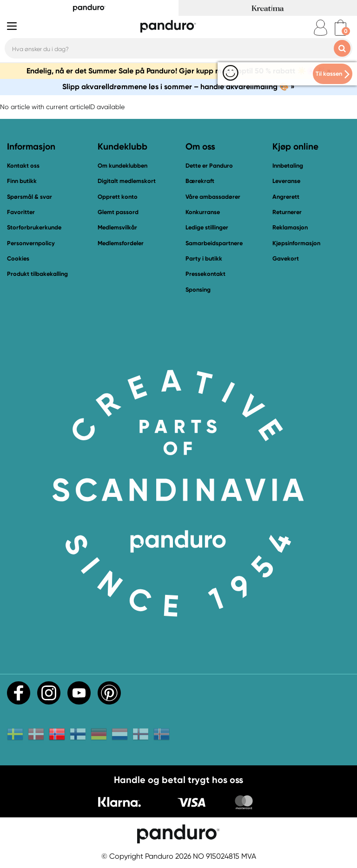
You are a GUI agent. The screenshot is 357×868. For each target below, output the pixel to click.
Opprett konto (118, 197)
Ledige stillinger (207, 227)
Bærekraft (200, 181)
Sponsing (198, 290)
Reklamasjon (290, 227)
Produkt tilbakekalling (37, 274)
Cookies (18, 259)
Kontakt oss (23, 166)
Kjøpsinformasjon (296, 243)
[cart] (340, 28)
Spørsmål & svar (30, 197)
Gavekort (286, 258)
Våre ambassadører (213, 197)
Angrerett (286, 197)
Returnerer (287, 212)
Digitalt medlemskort (127, 181)
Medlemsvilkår (117, 227)
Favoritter (21, 212)
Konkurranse (203, 212)
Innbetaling (288, 166)
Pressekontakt (205, 274)
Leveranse (286, 181)
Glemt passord (118, 212)
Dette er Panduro (209, 166)
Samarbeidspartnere (214, 243)
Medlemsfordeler (121, 243)
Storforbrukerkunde (34, 227)
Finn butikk (22, 181)
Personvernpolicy (31, 243)
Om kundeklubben (122, 166)
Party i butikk (204, 258)
